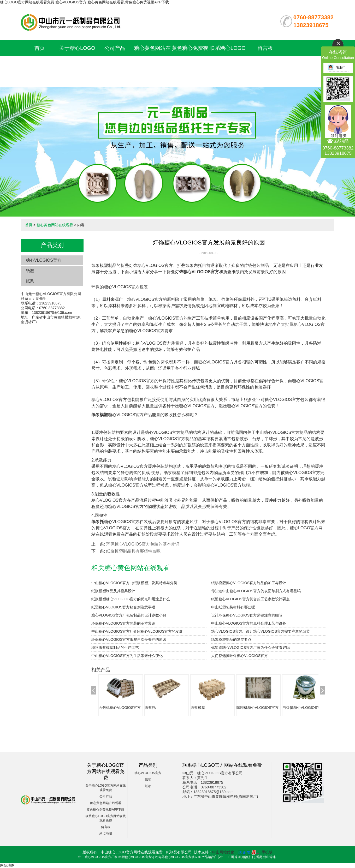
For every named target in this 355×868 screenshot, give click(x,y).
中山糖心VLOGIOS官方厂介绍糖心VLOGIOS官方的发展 (137, 631)
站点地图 (106, 834)
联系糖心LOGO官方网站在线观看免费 (228, 64)
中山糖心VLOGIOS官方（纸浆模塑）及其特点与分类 (134, 583)
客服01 (337, 67)
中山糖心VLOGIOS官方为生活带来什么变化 (127, 656)
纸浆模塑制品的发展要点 (231, 639)
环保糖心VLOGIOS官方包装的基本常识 (143, 544)
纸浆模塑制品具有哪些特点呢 (133, 551)
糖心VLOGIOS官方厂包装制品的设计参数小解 (129, 615)
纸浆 (30, 281)
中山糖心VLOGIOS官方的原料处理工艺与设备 (249, 623)
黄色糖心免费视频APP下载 (105, 810)
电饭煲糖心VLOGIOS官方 (303, 708)
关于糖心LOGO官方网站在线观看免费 (77, 64)
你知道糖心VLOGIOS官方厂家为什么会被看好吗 (250, 648)
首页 (40, 48)
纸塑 (30, 271)
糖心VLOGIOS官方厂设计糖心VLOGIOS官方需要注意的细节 (261, 631)
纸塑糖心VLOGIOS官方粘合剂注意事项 (123, 607)
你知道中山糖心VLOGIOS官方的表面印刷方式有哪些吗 (256, 591)
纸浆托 (150, 708)
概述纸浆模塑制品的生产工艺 (115, 648)
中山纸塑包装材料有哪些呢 (233, 607)
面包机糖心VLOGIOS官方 (120, 708)
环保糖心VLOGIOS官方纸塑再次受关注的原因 (129, 639)
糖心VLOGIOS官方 (44, 260)
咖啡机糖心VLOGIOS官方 (258, 708)
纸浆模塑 (198, 708)
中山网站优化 (223, 852)
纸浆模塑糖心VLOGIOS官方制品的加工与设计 (249, 583)
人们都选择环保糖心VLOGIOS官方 (239, 656)
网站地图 (7, 865)
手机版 (267, 852)
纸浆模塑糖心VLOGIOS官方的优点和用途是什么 (131, 599)
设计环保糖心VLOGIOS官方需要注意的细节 (247, 615)
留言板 (265, 48)
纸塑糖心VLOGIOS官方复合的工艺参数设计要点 (250, 599)
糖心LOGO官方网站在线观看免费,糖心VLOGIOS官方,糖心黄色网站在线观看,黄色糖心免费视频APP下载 (84, 2)
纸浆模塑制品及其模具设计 (113, 591)
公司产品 (115, 48)
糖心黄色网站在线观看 (55, 225)
